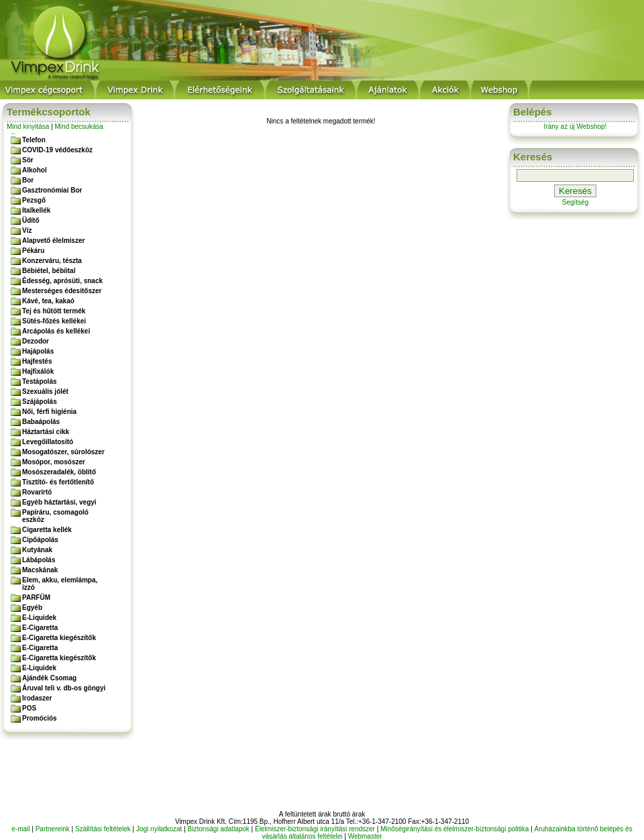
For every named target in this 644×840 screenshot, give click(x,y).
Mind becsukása (79, 126)
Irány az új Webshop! (576, 126)
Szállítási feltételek (103, 829)
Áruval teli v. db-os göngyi (64, 688)
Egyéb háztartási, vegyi (59, 502)
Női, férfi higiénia (49, 412)
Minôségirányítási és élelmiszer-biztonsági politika (454, 829)
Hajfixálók (38, 371)
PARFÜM (36, 597)
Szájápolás (40, 402)
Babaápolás (41, 422)
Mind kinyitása (28, 126)
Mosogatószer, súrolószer (63, 452)
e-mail (20, 829)
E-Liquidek (39, 618)
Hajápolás (38, 351)
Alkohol (35, 170)
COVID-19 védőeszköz (57, 150)
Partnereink (53, 829)
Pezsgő (34, 200)
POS (29, 708)
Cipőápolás (40, 540)
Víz (27, 230)
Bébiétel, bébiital (49, 271)
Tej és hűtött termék (54, 311)
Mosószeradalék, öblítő (59, 472)
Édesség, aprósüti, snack (62, 281)
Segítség (575, 202)
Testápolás (40, 381)
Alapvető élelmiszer (53, 241)
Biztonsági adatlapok (219, 829)
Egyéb (32, 608)
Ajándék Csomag (49, 678)
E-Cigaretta (40, 628)
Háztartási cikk (46, 432)
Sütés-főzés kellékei (54, 321)
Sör (28, 160)
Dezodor (36, 341)
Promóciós (40, 718)
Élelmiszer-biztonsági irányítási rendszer (315, 829)
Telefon (34, 140)
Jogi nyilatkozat (159, 829)
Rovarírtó (37, 492)
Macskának (40, 570)
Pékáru (33, 251)
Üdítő (31, 220)
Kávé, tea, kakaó (48, 301)
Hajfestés (37, 361)
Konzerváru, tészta (52, 261)
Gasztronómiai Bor (52, 190)
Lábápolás (39, 560)
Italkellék (36, 210)
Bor (28, 180)
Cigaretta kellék (47, 530)
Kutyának (37, 550)
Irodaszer (37, 698)
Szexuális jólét (45, 391)
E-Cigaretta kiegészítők (59, 638)
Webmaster (365, 836)
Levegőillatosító (48, 442)
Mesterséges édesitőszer (62, 291)
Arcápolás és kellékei (56, 331)
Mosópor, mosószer (54, 462)
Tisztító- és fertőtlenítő (58, 482)
